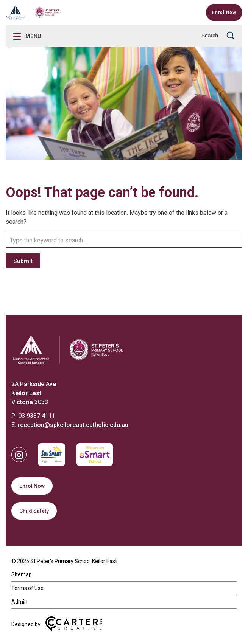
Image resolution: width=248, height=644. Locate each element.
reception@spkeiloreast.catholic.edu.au (73, 425)
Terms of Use (27, 588)
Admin (19, 602)
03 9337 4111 (37, 416)
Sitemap (22, 574)
